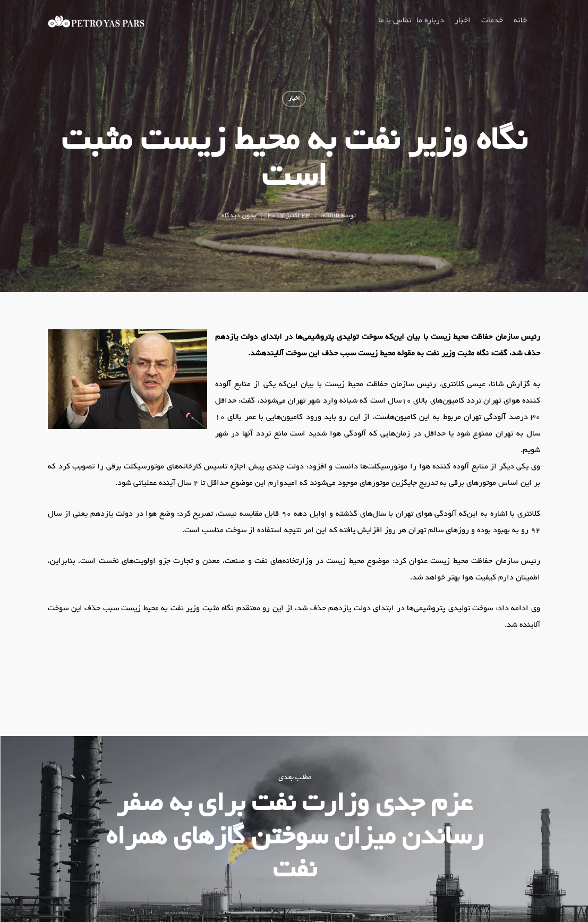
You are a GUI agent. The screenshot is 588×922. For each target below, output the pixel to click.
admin (330, 216)
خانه (520, 21)
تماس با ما (395, 21)
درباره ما (430, 21)
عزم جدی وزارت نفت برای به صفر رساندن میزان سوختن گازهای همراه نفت (294, 829)
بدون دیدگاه (239, 216)
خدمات (492, 21)
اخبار (463, 21)
